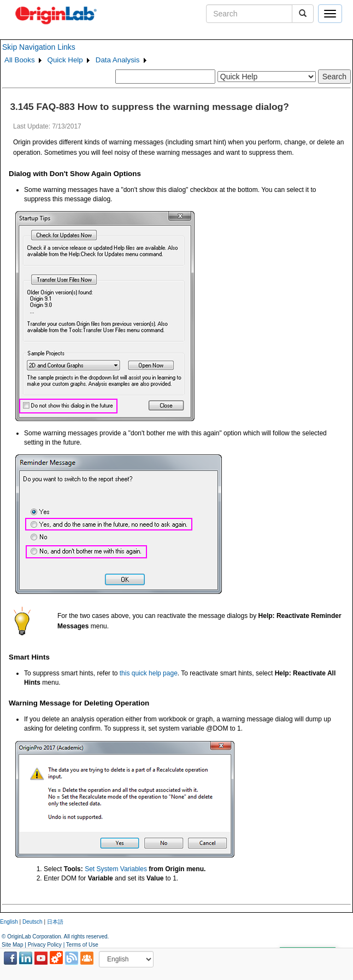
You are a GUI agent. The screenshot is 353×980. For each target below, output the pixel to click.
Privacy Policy (45, 945)
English (9, 922)
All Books (20, 60)
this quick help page (149, 673)
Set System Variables (116, 869)
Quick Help (65, 60)
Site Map (12, 945)
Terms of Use (82, 945)
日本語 (55, 922)
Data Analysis (118, 60)
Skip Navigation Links (39, 47)
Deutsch (33, 922)
